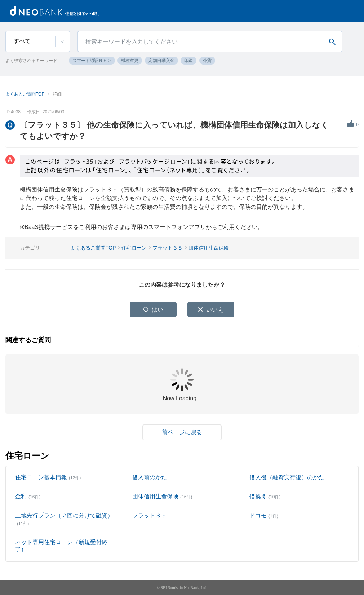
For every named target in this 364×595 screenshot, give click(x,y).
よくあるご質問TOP (25, 94)
